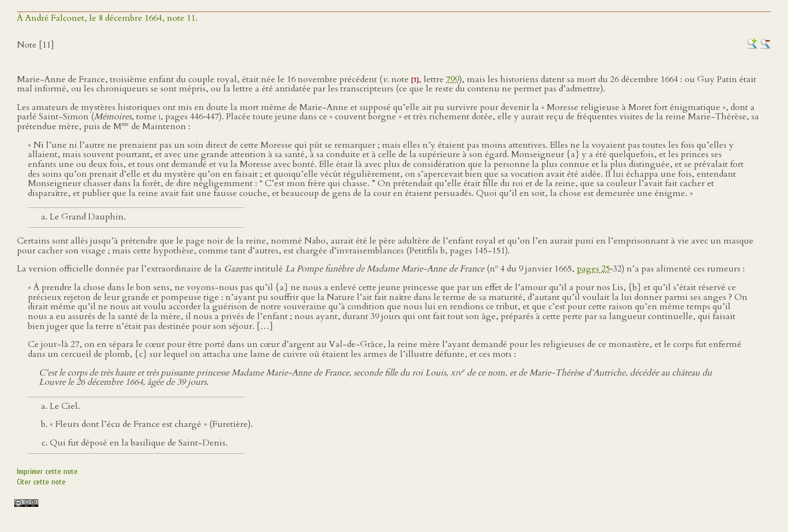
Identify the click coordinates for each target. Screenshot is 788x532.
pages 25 (593, 269)
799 (453, 79)
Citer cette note (41, 482)
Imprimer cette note (47, 472)
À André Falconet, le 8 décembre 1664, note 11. (107, 18)
